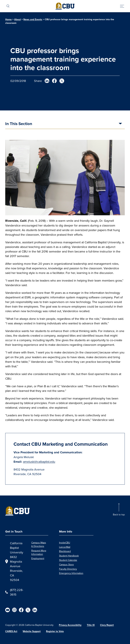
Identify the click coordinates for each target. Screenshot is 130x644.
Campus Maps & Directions (39, 544)
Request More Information (39, 552)
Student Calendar (68, 560)
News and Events (33, 19)
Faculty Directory (68, 569)
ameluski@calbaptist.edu (39, 462)
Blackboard (65, 551)
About (18, 19)
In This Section (19, 124)
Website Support (32, 631)
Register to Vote (55, 631)
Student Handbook (69, 556)
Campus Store (66, 564)
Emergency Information (71, 573)
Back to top (119, 515)
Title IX (91, 625)
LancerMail (65, 547)
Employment (38, 558)
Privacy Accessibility (70, 625)
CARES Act (11, 631)
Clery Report (107, 625)
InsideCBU (65, 543)
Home (8, 19)
